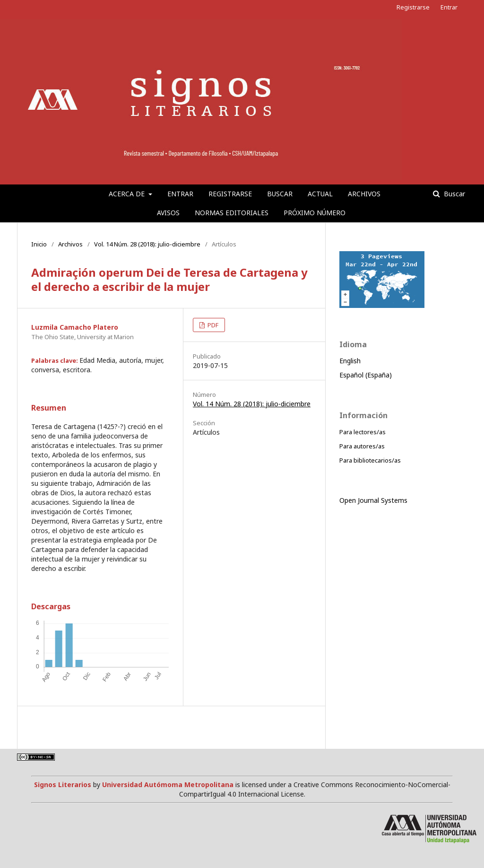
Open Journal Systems (373, 500)
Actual (320, 194)
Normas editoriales (232, 213)
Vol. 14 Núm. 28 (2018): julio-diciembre (147, 244)
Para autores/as (362, 446)
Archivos (364, 194)
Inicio (39, 244)
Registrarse (230, 194)
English (350, 361)
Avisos (168, 213)
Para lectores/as (363, 432)
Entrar (180, 194)
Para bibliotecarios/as (370, 460)
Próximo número (315, 213)
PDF (212, 325)
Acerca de (128, 194)
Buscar (280, 194)
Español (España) (366, 375)
